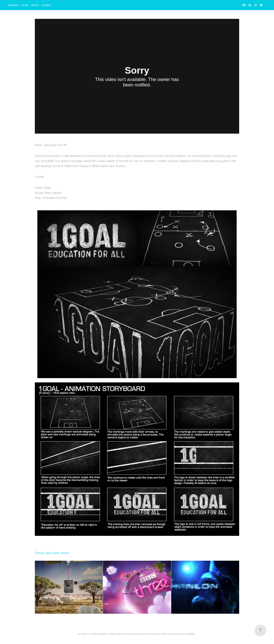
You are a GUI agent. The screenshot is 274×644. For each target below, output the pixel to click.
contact (46, 5)
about (35, 5)
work (25, 5)
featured (13, 5)
